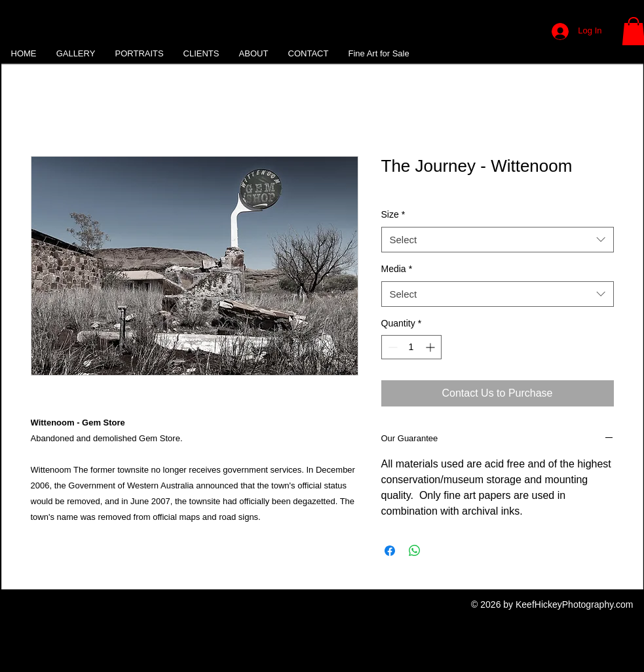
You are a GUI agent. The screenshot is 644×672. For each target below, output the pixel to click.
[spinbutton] (411, 347)
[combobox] (498, 240)
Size (393, 214)
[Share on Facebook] (390, 551)
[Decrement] (391, 347)
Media (397, 269)
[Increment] (431, 347)
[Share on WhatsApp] (415, 551)
